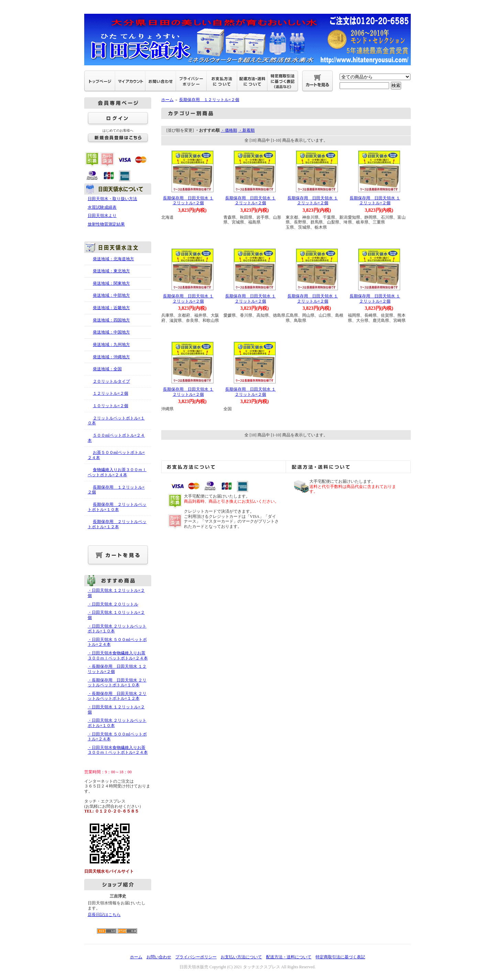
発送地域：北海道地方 (113, 259)
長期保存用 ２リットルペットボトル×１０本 (117, 507)
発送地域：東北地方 (111, 271)
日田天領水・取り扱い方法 (112, 199)
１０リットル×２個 (111, 406)
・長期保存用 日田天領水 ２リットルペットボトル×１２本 (117, 696)
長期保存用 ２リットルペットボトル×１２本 (117, 524)
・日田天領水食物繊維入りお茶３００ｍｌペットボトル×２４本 (118, 656)
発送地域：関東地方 (111, 283)
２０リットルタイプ (111, 381)
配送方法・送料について (289, 957)
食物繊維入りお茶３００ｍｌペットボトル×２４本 (117, 472)
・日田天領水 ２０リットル (113, 604)
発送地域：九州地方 (111, 345)
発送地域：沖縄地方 (111, 357)
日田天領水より (102, 216)
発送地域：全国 (107, 369)
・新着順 (246, 130)
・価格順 (229, 130)
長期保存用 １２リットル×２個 (116, 490)
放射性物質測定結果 (106, 224)
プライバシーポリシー (196, 957)
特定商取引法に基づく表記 (340, 957)
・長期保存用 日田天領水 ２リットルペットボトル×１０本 (117, 683)
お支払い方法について (241, 957)
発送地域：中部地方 (111, 295)
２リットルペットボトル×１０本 (116, 421)
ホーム (167, 100)
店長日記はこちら (104, 915)
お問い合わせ (159, 957)
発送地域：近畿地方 (111, 308)
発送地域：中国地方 (111, 332)
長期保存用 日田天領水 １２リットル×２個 (188, 201)
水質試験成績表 (102, 207)
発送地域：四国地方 (111, 320)
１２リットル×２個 (111, 393)
